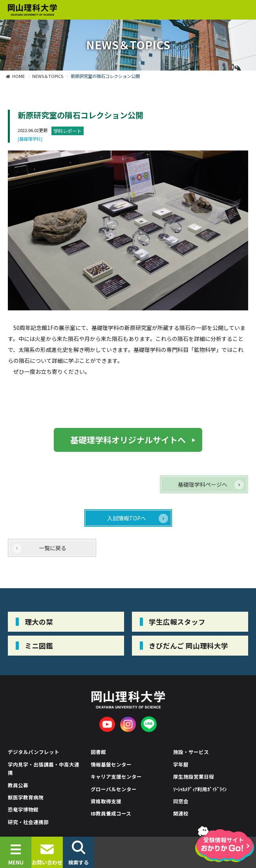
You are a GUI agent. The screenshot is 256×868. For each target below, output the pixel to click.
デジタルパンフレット (34, 752)
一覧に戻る (53, 548)
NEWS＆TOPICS (48, 76)
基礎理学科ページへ (203, 484)
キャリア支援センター (116, 776)
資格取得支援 (106, 801)
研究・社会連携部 (28, 822)
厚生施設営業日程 (194, 776)
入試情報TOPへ (127, 518)
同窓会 (181, 801)
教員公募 (18, 785)
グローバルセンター (114, 789)
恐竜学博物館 (23, 809)
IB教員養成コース (111, 813)
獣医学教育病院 (26, 797)
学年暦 (181, 764)
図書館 (98, 752)
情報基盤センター (111, 764)
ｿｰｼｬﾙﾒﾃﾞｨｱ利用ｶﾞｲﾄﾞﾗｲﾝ (200, 789)
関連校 (181, 813)
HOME (18, 76)
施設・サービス (191, 752)
